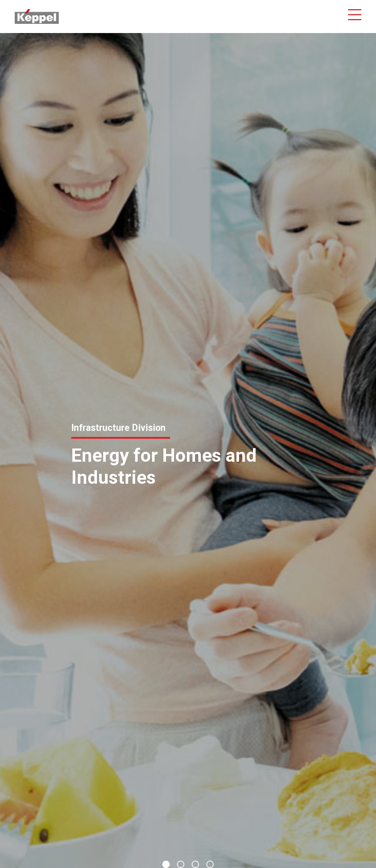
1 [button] (166, 864)
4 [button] (210, 864)
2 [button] (181, 864)
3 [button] (195, 864)
